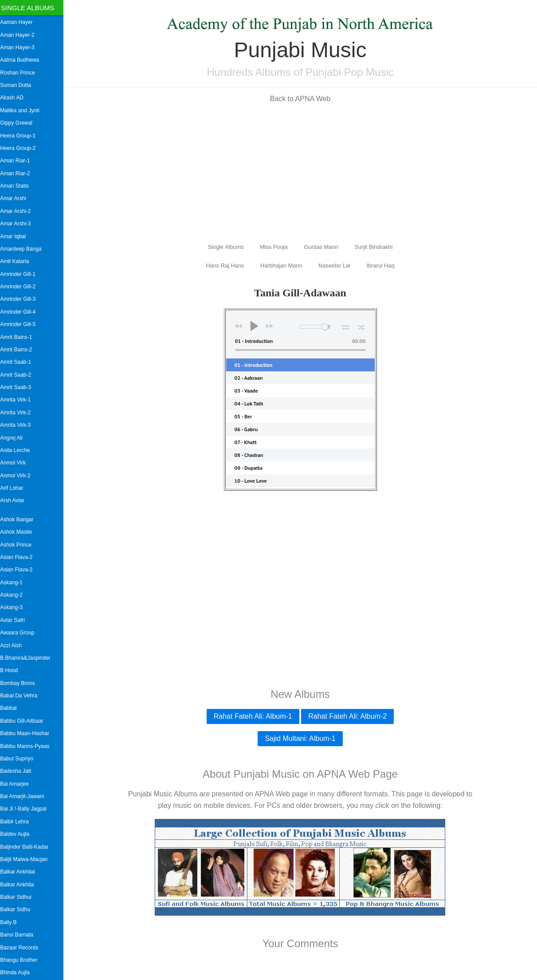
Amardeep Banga (24, 249)
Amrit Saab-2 (19, 375)
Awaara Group (20, 633)
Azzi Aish (14, 645)
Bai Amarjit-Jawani (25, 796)
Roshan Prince (21, 73)
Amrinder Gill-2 (21, 287)
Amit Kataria (18, 261)
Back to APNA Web (302, 99)
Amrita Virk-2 (18, 413)
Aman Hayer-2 (20, 35)
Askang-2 (14, 595)
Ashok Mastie (19, 532)
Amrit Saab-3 (19, 387)
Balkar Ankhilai (21, 872)
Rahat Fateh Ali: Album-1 (254, 716)
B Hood (12, 670)
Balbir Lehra (18, 822)
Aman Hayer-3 (20, 47)
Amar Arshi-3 (18, 224)
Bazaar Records (22, 948)
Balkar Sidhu (18, 909)
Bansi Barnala (20, 935)
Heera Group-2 (21, 148)
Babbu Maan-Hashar (28, 733)
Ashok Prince (19, 545)
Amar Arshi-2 (18, 211)
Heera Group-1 (21, 136)
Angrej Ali (14, 438)
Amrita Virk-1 (18, 400)
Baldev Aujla (18, 834)
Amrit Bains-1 (19, 337)
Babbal (11, 708)
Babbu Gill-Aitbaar (25, 721)
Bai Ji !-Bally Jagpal (26, 809)
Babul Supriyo (20, 759)
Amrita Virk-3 (18, 425)
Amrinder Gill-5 (21, 324)
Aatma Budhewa (23, 60)
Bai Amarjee (18, 784)
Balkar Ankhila (20, 885)
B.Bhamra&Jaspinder (28, 658)
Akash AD (15, 98)
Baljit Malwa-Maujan (27, 859)
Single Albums (31, 8)
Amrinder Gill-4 (21, 312)
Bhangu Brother (22, 960)
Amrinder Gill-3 (21, 299)
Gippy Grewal (19, 123)
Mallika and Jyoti (23, 110)
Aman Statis (18, 186)
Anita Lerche (18, 450)
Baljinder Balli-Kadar (27, 847)
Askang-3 (14, 607)
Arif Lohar (15, 488)
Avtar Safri (16, 620)
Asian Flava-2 (19, 557)
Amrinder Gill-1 (21, 274)
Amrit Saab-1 (19, 362)
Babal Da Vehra (22, 696)
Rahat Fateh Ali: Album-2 (349, 716)
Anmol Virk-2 (18, 476)
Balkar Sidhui (19, 897)
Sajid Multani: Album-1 (302, 738)
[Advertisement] (302, 172)
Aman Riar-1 (18, 161)
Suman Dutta (19, 85)
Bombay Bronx (21, 683)
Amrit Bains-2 (19, 350)
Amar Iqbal (16, 236)
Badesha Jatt (19, 771)
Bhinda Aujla (18, 972)
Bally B (11, 922)
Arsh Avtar (15, 500)
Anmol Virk (16, 463)
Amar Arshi (16, 198)
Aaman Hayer (19, 22)
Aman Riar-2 (18, 173)
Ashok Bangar (20, 520)
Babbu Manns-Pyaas (28, 746)
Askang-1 (14, 582)
